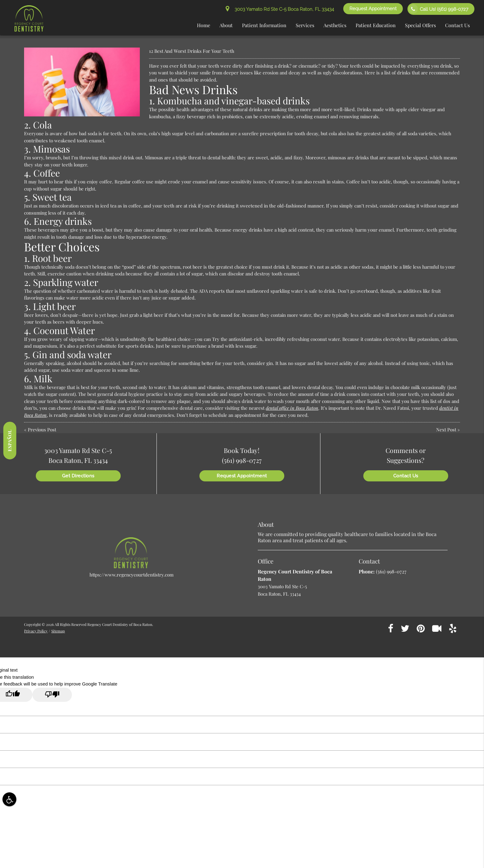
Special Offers (420, 25)
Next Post (446, 430)
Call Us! (438, 9)
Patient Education (376, 25)
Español (10, 440)
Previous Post (42, 430)
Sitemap (58, 631)
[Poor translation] (52, 695)
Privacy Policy (36, 631)
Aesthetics (335, 25)
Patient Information (264, 25)
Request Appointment (373, 9)
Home (204, 25)
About (226, 25)
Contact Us (457, 25)
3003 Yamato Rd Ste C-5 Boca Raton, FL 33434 (280, 9)
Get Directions (78, 476)
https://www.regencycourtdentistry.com (131, 575)
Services (305, 25)
